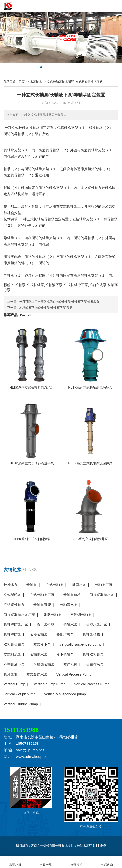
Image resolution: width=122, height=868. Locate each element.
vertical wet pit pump (20, 694)
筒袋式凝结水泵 (102, 595)
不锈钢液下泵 (14, 664)
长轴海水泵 (69, 605)
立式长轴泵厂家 (42, 595)
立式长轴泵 (55, 585)
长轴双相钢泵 (93, 654)
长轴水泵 (70, 624)
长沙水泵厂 (84, 846)
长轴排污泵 (95, 664)
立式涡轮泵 (12, 595)
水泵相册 (15, 862)
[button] (41, 67)
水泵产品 (46, 862)
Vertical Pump (14, 684)
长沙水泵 (11, 585)
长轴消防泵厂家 (16, 624)
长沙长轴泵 (39, 634)
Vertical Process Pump (74, 674)
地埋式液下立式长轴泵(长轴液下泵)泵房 (46, 308)
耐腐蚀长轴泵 (44, 664)
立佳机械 (70, 664)
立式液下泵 (42, 644)
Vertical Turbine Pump (21, 704)
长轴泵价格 (72, 595)
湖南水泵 (79, 585)
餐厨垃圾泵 (65, 634)
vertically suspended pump (81, 644)
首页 (22, 82)
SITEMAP (99, 846)
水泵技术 (36, 82)
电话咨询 (107, 862)
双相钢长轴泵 (14, 644)
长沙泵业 (11, 674)
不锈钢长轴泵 (14, 605)
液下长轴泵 (65, 654)
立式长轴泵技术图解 (60, 82)
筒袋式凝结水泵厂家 (19, 615)
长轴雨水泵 (39, 654)
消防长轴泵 (53, 615)
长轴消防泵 (12, 634)
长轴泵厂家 (104, 585)
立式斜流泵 (12, 654)
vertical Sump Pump (50, 684)
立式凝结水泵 (37, 674)
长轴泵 (32, 585)
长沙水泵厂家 (97, 624)
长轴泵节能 (42, 605)
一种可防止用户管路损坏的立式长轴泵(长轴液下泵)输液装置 (59, 302)
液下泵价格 (46, 624)
